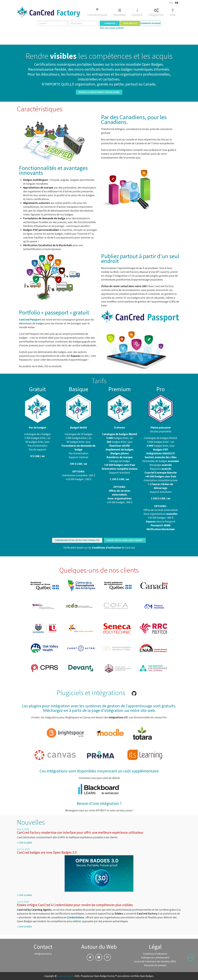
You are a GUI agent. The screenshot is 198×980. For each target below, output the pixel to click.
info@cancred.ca (43, 954)
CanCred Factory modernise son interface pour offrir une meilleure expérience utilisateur (80, 832)
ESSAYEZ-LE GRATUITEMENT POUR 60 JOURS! (99, 92)
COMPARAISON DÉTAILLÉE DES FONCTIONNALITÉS (77, 540)
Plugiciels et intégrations (91, 693)
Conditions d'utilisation (155, 954)
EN (171, 3)
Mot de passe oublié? (112, 28)
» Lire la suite (24, 842)
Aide (173, 15)
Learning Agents (66, 976)
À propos (137, 15)
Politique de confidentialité (155, 958)
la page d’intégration (105, 710)
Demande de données (155, 965)
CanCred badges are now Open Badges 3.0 (47, 852)
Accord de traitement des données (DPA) (155, 961)
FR (177, 3)
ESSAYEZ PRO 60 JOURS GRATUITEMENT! (125, 540)
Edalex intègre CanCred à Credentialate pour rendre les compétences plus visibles (75, 905)
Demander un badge (150, 23)
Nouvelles (120, 15)
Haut (191, 957)
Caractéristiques (97, 15)
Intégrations (156, 15)
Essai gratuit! (130, 23)
